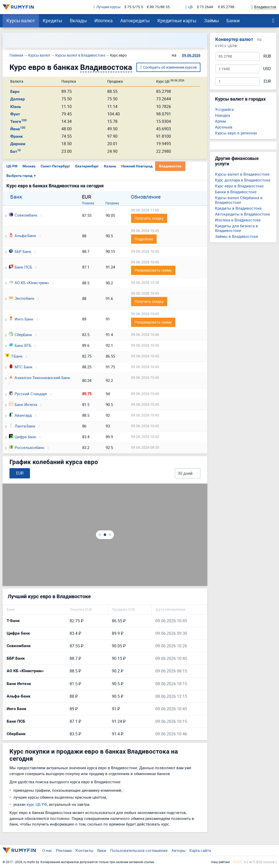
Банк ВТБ (20, 345)
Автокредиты (135, 20)
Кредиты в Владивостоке (238, 208)
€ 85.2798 (226, 7)
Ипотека (104, 20)
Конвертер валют (234, 39)
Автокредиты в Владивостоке (243, 214)
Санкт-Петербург (55, 166)
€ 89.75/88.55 (158, 7)
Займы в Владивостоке (237, 236)
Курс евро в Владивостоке (239, 186)
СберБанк (20, 335)
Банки (233, 20)
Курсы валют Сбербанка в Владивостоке (239, 200)
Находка (223, 115)
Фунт (15, 114)
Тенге (18, 121)
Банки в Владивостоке (236, 192)
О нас (47, 850)
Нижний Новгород (137, 166)
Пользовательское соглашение (139, 850)
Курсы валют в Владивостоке (242, 174)
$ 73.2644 (205, 7)
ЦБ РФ (12, 166)
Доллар (18, 99)
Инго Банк (21, 319)
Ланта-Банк (22, 426)
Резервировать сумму (153, 270)
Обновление (146, 197)
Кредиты (52, 20)
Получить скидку (149, 218)
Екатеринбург (87, 166)
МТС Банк (21, 367)
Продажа (112, 203)
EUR (267, 81)
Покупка (88, 203)
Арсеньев (224, 127)
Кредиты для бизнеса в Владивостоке (237, 228)
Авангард (20, 415)
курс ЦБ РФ (37, 804)
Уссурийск (224, 109)
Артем (220, 121)
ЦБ (189, 7)
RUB (267, 56)
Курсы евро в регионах (236, 133)
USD (267, 69)
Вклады (78, 20)
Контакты (84, 850)
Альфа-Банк (23, 235)
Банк (16, 197)
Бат (15, 151)
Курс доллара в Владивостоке (243, 180)
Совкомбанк (23, 215)
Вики (102, 850)
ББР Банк (20, 251)
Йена (18, 129)
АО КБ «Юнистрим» (29, 283)
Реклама (64, 850)
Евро (15, 92)
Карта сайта (200, 850)
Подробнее (144, 239)
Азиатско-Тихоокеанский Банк (40, 378)
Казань (110, 166)
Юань (16, 107)
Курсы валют (21, 20)
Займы (211, 20)
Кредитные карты (177, 20)
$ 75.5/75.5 (134, 7)
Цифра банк (23, 437)
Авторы (179, 850)
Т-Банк (14, 356)
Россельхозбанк (27, 447)
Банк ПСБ (20, 267)
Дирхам (18, 144)
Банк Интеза (23, 404)
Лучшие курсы (107, 7)
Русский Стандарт (28, 394)
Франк (17, 136)
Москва (29, 166)
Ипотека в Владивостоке (238, 220)
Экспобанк (22, 298)
